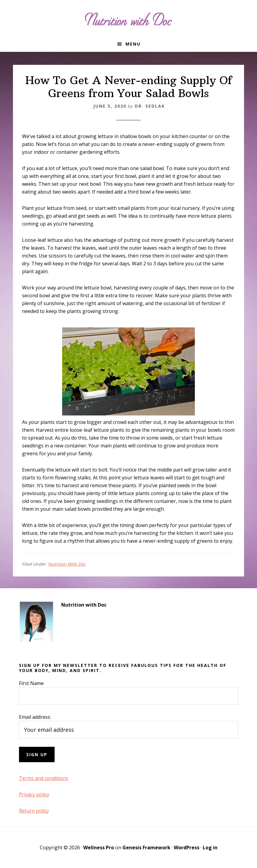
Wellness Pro (99, 847)
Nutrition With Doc (67, 564)
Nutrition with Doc (128, 18)
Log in (210, 847)
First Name (31, 683)
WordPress (187, 847)
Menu (133, 44)
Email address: (35, 717)
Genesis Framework (146, 847)
